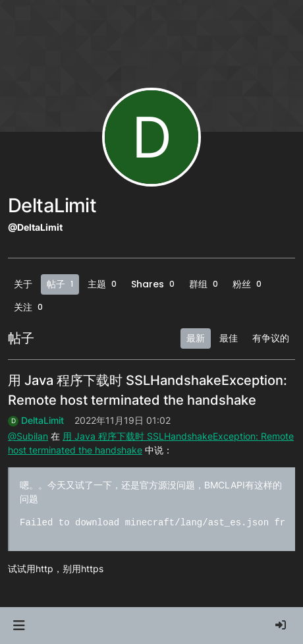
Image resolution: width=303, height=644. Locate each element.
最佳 (229, 338)
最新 (196, 338)
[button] (19, 626)
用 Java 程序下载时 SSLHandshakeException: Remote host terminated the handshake (148, 390)
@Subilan (28, 436)
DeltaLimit (42, 421)
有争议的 (271, 338)
